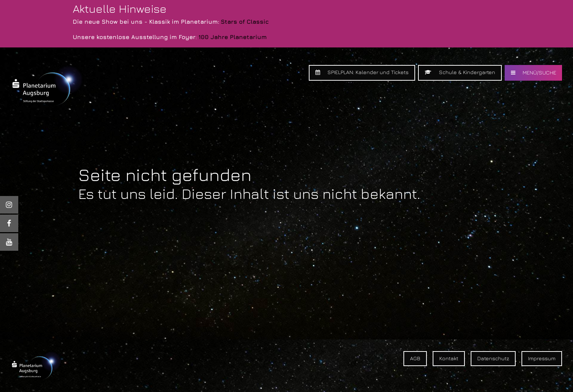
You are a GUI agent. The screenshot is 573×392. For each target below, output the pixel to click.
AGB (415, 358)
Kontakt (449, 358)
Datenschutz (493, 358)
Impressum (542, 358)
